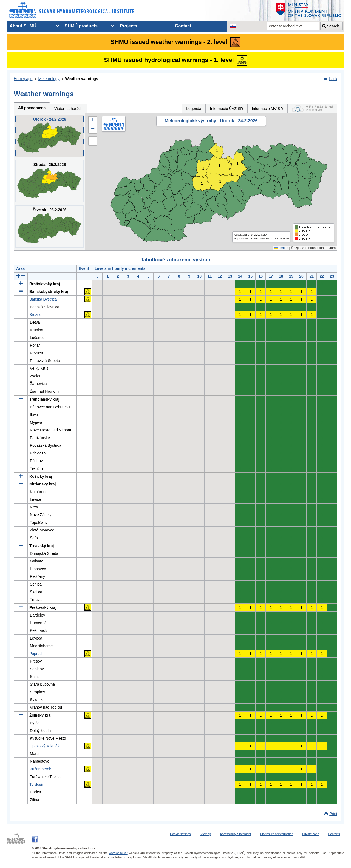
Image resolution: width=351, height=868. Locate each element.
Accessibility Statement (235, 834)
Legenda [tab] (194, 109)
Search (333, 26)
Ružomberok (40, 769)
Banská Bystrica (43, 299)
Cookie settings (180, 834)
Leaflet (281, 248)
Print (333, 814)
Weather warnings (82, 79)
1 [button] (220, 166)
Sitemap (205, 834)
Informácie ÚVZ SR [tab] (227, 109)
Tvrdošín (37, 784)
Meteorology (49, 79)
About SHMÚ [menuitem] (23, 26)
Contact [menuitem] (183, 26)
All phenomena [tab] (32, 108)
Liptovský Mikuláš (44, 746)
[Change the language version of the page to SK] (233, 26)
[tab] (312, 108)
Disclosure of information (277, 834)
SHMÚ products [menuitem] (81, 26)
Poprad (36, 654)
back (333, 79)
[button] (93, 121)
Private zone (311, 834)
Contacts (334, 834)
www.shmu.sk (118, 853)
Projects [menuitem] (128, 26)
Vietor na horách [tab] (68, 109)
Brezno (35, 315)
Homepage (23, 79)
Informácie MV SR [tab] (267, 109)
